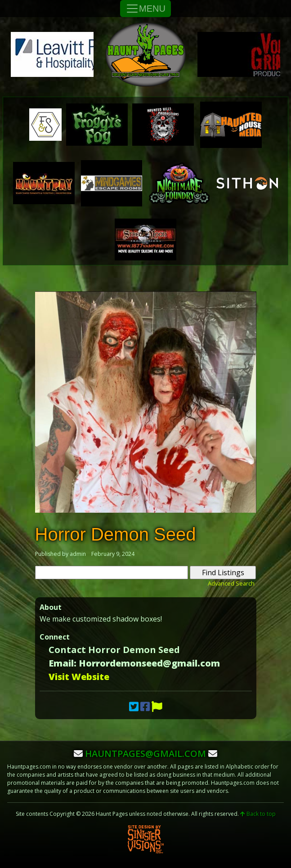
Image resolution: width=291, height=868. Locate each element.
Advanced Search (231, 583)
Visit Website (79, 677)
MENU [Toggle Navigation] (145, 9)
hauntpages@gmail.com (145, 754)
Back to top (258, 814)
